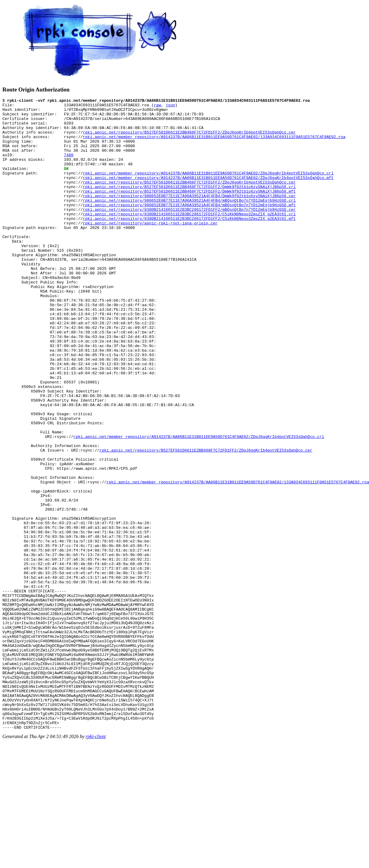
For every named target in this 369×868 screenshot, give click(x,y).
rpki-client (96, 863)
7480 (69, 167)
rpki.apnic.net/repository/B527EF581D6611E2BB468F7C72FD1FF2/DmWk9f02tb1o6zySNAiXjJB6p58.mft (189, 210)
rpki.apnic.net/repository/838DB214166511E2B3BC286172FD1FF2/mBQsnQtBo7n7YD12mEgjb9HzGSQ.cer (189, 232)
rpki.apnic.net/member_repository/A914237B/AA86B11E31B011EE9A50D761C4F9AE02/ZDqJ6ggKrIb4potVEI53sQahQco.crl (208, 188)
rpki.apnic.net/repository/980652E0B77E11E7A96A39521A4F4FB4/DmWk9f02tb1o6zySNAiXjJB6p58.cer (189, 216)
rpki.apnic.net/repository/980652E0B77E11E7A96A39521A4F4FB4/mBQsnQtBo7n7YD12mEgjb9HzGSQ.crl (189, 221)
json (170, 107)
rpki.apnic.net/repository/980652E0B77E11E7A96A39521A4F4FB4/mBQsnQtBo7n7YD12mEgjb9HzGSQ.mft (189, 227)
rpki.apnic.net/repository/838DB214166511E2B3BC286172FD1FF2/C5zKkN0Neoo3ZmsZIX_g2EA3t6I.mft (189, 243)
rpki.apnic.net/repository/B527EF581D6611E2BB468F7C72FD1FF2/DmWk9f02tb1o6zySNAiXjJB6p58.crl (189, 205)
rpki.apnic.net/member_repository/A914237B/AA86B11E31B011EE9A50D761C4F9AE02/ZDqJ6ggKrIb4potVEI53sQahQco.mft (208, 194)
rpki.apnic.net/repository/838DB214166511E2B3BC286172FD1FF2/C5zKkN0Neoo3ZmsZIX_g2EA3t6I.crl (189, 237)
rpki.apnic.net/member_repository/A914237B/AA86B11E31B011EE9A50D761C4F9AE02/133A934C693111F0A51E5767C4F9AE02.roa (214, 145)
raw (157, 107)
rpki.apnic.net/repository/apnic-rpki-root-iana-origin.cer (150, 248)
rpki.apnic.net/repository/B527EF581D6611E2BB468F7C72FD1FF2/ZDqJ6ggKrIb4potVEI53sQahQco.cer (189, 139)
